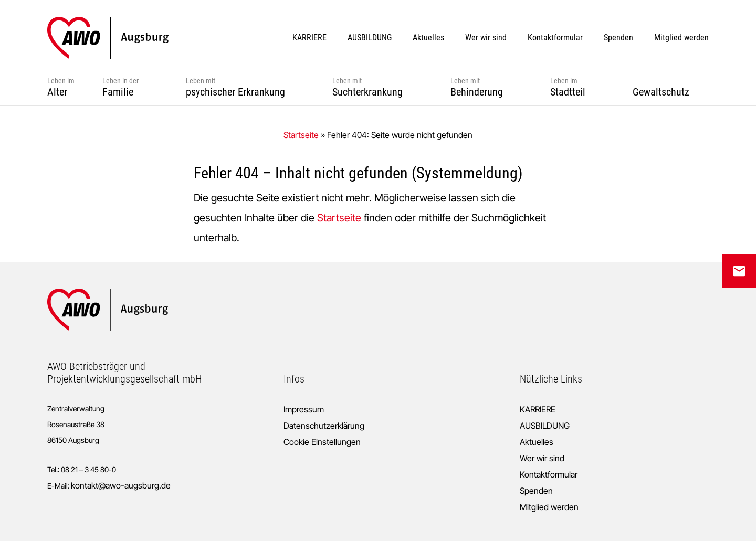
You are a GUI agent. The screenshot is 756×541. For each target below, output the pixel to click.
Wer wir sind (542, 458)
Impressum (304, 409)
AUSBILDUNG (545, 426)
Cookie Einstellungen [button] (322, 442)
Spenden (536, 491)
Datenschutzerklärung (324, 426)
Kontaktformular (549, 474)
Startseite (301, 135)
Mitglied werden (549, 507)
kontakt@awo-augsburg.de (121, 485)
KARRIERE (538, 409)
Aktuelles (537, 442)
